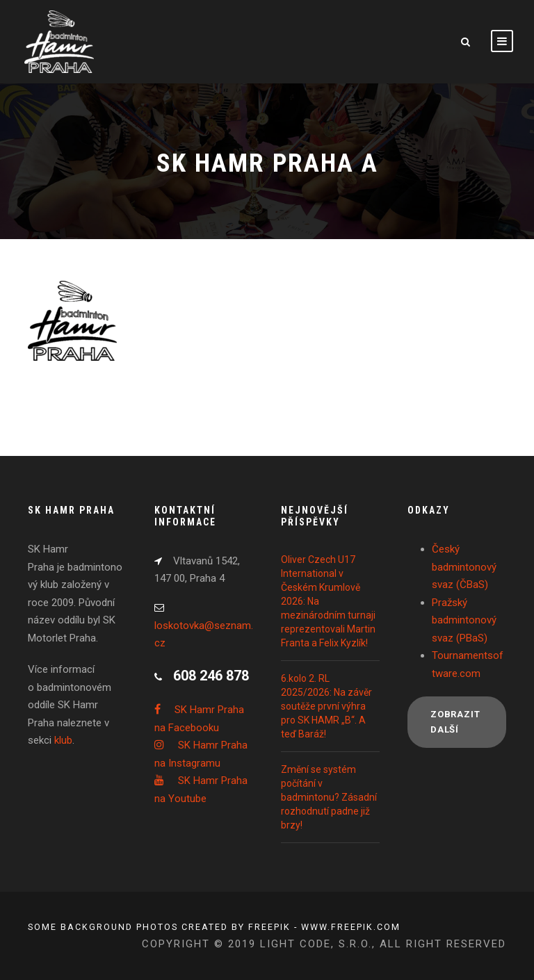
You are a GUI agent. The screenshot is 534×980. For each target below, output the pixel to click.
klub (63, 740)
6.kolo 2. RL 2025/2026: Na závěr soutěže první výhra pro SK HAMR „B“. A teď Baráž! (326, 706)
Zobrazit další (455, 722)
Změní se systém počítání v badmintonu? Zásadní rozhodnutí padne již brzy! (329, 797)
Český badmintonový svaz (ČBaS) (464, 567)
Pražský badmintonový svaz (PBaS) (464, 620)
